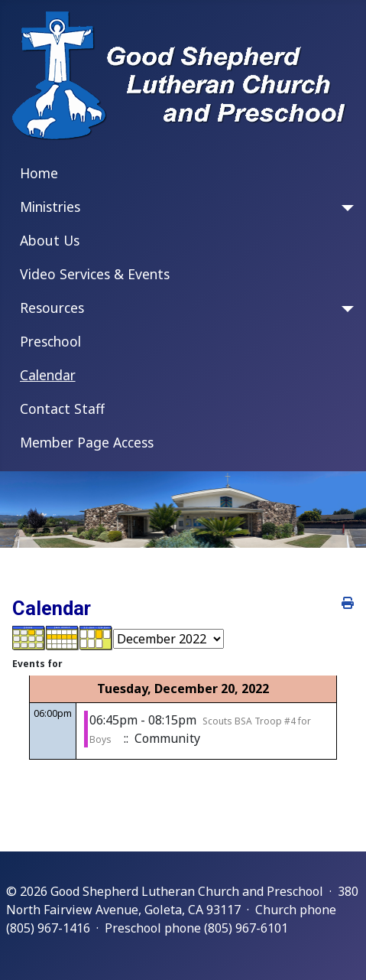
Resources (52, 308)
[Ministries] (344, 208)
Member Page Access (87, 442)
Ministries (50, 207)
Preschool (50, 341)
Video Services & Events (95, 274)
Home (39, 173)
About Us (50, 240)
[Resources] (344, 309)
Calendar (48, 375)
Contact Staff (62, 409)
